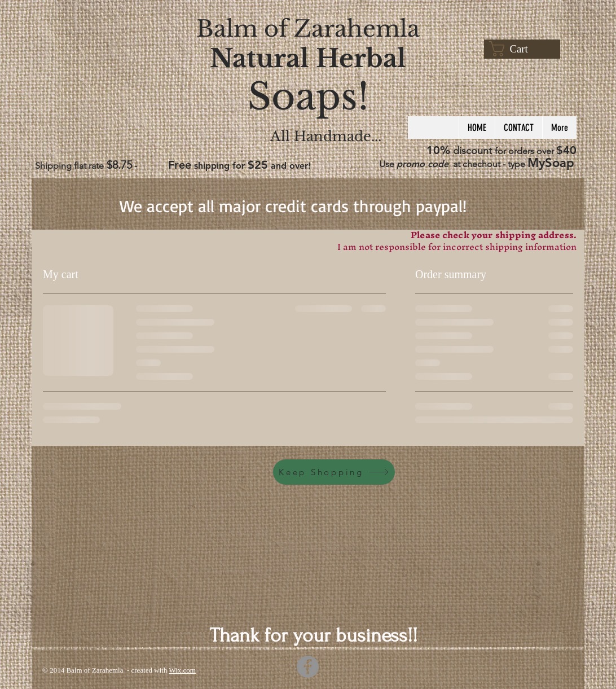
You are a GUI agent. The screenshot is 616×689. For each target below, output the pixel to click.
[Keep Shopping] (334, 472)
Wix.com (182, 670)
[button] (519, 49)
